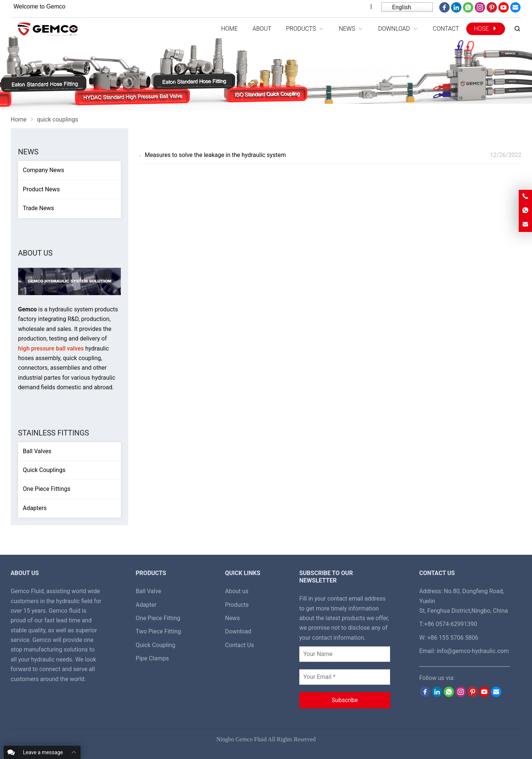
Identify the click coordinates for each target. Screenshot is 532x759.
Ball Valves (37, 451)
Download (238, 631)
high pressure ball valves (51, 348)
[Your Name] (345, 654)
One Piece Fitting (158, 618)
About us (237, 591)
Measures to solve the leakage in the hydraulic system (216, 155)
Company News (44, 170)
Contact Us (240, 645)
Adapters (35, 508)
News (28, 152)
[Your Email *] (345, 677)
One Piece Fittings (47, 489)
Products (237, 605)
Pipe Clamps (152, 658)
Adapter (146, 605)
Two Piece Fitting (158, 631)
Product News (41, 189)
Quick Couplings (44, 470)
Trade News (38, 208)
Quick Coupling (155, 645)
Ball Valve (148, 591)
